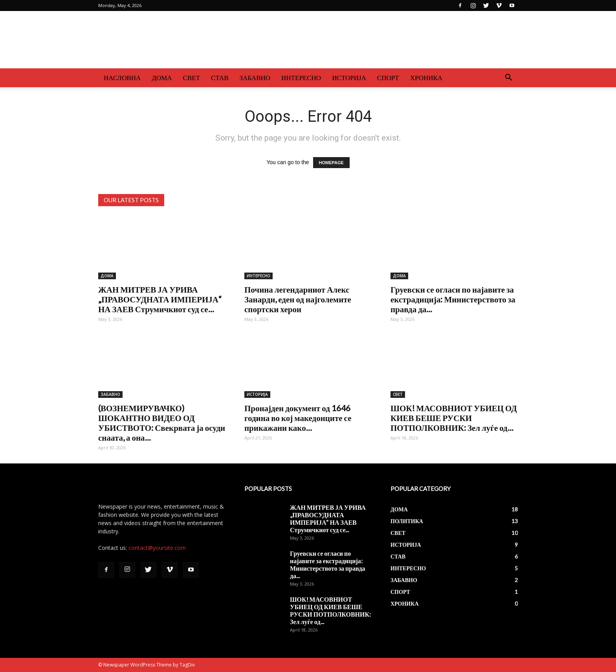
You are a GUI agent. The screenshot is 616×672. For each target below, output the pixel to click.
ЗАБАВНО (255, 78)
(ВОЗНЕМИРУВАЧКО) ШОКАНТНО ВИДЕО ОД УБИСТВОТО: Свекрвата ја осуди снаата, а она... (162, 423)
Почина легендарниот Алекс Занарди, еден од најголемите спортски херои (298, 299)
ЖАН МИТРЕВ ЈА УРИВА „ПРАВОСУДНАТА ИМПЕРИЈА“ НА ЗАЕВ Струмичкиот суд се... (160, 299)
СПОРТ (388, 78)
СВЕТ (192, 78)
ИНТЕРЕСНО (301, 78)
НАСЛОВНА (122, 78)
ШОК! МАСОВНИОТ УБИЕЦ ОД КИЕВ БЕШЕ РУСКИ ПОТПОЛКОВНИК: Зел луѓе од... (454, 418)
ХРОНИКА (426, 78)
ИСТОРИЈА (349, 78)
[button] (508, 78)
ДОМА (162, 78)
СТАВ (220, 78)
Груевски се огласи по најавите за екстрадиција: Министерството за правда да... (453, 299)
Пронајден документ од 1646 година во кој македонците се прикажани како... (298, 418)
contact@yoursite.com (157, 548)
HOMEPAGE (331, 163)
